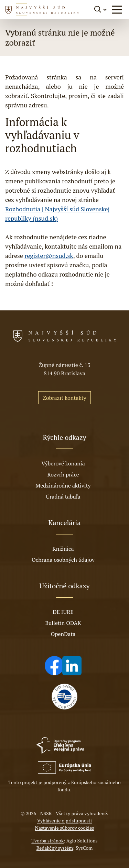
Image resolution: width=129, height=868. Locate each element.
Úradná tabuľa (63, 496)
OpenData (63, 634)
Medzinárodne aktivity (63, 485)
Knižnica (63, 549)
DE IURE (63, 612)
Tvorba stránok (47, 841)
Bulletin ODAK (63, 623)
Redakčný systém (55, 848)
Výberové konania (63, 463)
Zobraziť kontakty (64, 398)
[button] (117, 10)
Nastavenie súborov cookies (65, 828)
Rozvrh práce (63, 474)
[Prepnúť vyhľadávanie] (101, 9)
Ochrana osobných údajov (63, 560)
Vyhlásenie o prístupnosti (64, 821)
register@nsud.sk (49, 255)
